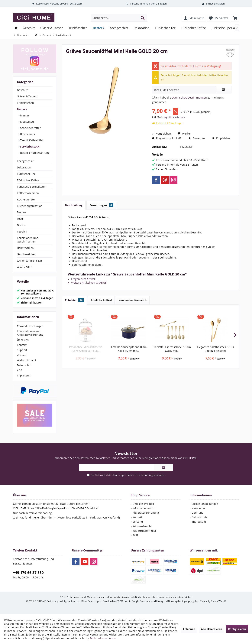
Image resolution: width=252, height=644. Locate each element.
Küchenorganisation (30, 206)
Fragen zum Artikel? (167, 138)
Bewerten (197, 138)
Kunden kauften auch (133, 300)
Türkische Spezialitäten (32, 187)
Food (20, 219)
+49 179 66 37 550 (28, 573)
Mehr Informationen (103, 638)
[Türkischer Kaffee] (193, 28)
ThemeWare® (219, 601)
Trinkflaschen (25, 103)
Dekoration (24, 167)
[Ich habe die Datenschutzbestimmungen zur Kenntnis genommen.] (153, 97)
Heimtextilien (25, 248)
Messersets (27, 122)
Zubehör (74, 300)
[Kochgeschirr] (119, 28)
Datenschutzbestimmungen (189, 98)
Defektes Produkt (143, 504)
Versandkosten (118, 597)
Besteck (22, 109)
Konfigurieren (237, 629)
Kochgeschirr (25, 161)
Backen (21, 212)
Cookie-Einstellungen (30, 326)
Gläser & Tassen (27, 96)
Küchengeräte (26, 199)
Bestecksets (27, 134)
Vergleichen (162, 133)
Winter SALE (25, 267)
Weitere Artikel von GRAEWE (87, 283)
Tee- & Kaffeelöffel (31, 140)
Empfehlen (221, 138)
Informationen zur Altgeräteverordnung (30, 333)
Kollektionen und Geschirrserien (28, 240)
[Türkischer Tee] (165, 28)
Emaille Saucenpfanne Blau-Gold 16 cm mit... (129, 349)
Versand (22, 355)
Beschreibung (74, 205)
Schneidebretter (30, 128)
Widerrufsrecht (27, 360)
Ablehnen (189, 629)
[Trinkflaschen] (78, 28)
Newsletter (198, 508)
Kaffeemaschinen (28, 193)
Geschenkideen (27, 254)
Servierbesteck (29, 146)
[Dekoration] (142, 28)
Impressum (24, 375)
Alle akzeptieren (212, 629)
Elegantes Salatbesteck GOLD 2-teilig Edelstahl (215, 349)
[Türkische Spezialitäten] (228, 28)
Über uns (23, 340)
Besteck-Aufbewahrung (34, 153)
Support (22, 350)
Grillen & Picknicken (29, 261)
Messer (24, 115)
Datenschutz (25, 365)
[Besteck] (99, 28)
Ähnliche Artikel (101, 300)
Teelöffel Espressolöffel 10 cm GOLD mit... (172, 349)
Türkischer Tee (26, 174)
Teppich (22, 231)
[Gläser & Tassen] (52, 28)
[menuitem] (235, 18)
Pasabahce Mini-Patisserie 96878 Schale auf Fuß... (86, 349)
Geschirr (22, 90)
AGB (20, 370)
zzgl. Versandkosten (174, 117)
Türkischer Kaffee (28, 180)
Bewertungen (101, 205)
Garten (21, 225)
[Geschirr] (29, 28)
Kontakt (22, 345)
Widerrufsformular (144, 531)
